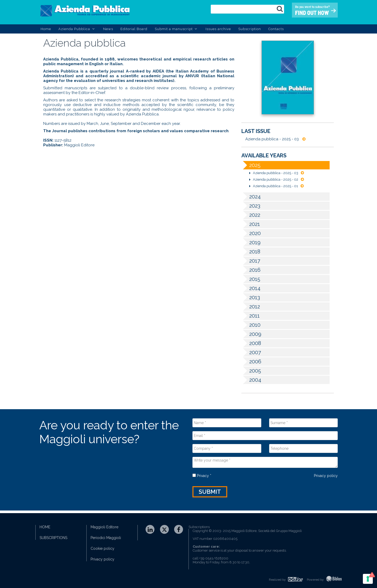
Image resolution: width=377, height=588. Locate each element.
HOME (45, 527)
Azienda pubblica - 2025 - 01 (276, 186)
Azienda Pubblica (77, 29)
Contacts (276, 29)
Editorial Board (134, 29)
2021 (251, 224)
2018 (251, 252)
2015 (251, 279)
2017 (251, 261)
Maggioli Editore (104, 527)
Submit (210, 492)
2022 (251, 215)
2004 (251, 380)
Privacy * (202, 476)
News (108, 29)
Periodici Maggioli (106, 538)
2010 (251, 325)
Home (46, 29)
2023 (251, 206)
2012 (251, 307)
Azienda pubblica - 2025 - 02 (277, 179)
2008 (251, 343)
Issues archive (218, 29)
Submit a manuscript (177, 29)
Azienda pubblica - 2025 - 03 (275, 139)
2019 (251, 242)
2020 (251, 233)
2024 (251, 197)
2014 (251, 288)
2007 (251, 352)
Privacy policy (326, 476)
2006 (251, 362)
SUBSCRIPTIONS (53, 538)
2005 (251, 371)
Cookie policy (102, 548)
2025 (251, 165)
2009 (251, 334)
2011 (251, 316)
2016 (251, 270)
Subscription (250, 29)
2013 (251, 297)
